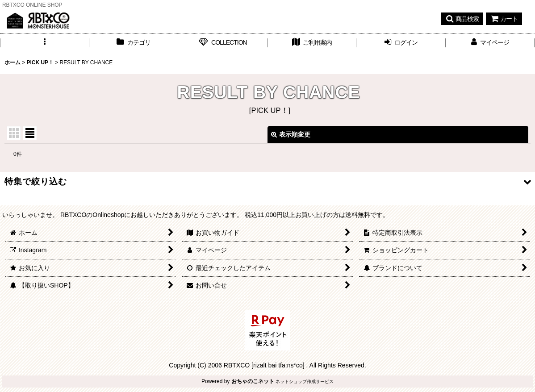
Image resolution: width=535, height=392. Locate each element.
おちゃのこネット (253, 381)
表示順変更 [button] (291, 134)
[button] (462, 19)
